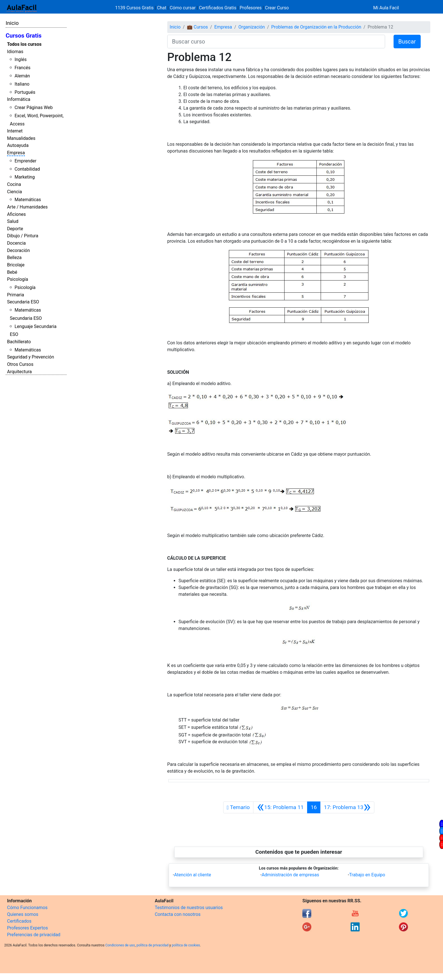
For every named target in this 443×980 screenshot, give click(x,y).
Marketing (24, 177)
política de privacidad (152, 945)
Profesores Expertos (27, 928)
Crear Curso (277, 8)
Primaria (16, 295)
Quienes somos (23, 914)
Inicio (12, 23)
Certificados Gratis (218, 8)
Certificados (19, 921)
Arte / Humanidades (27, 207)
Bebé (12, 272)
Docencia (16, 243)
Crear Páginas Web (33, 107)
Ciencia (15, 192)
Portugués (25, 92)
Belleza (14, 258)
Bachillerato (19, 342)
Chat (162, 8)
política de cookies (186, 945)
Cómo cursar (183, 8)
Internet (15, 131)
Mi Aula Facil (386, 8)
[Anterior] (280, 807)
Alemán (22, 76)
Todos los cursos (24, 44)
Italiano (22, 84)
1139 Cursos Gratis (135, 8)
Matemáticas (28, 200)
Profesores (251, 8)
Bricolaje (16, 265)
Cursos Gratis (24, 36)
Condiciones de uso (120, 945)
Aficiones (16, 214)
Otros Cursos (20, 364)
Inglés (20, 59)
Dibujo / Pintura (23, 236)
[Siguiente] (347, 807)
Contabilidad (27, 169)
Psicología (18, 279)
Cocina (14, 184)
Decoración (19, 250)
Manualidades (21, 138)
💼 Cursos (197, 27)
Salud (13, 221)
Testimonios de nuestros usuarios (189, 908)
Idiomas (15, 52)
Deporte (15, 229)
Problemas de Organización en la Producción (316, 27)
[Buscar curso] (276, 42)
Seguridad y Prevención (31, 357)
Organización (252, 27)
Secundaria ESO (23, 302)
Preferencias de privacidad (34, 935)
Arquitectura (19, 372)
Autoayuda (18, 145)
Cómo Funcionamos (27, 908)
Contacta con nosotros (178, 914)
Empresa (16, 153)
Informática (19, 99)
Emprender (25, 161)
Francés (22, 68)
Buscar (407, 42)
